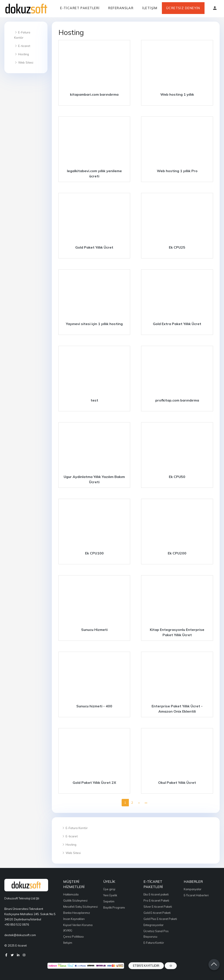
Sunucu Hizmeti (94, 630)
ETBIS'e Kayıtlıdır (146, 966)
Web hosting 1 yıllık (177, 94)
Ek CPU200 (177, 553)
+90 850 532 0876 (17, 925)
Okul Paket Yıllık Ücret (177, 783)
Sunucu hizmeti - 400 (94, 706)
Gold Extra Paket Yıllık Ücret (177, 324)
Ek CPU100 (94, 553)
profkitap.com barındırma (177, 400)
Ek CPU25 (177, 247)
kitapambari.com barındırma (94, 94)
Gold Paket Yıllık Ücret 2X (94, 783)
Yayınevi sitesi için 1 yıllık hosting (94, 324)
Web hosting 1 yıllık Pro (177, 171)
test (94, 400)
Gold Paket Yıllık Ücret (94, 247)
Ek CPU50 (177, 477)
